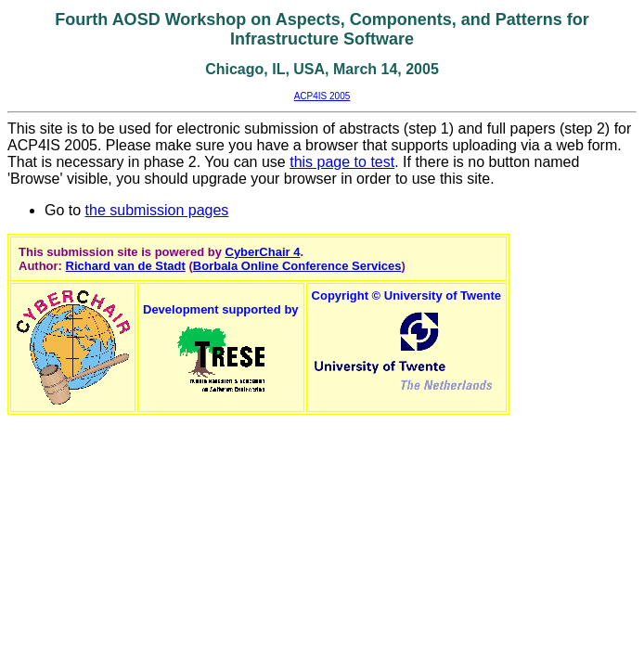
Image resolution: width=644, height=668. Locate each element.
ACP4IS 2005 (322, 96)
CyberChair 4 (263, 252)
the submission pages (157, 210)
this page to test (342, 162)
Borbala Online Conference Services (297, 266)
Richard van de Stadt (126, 266)
